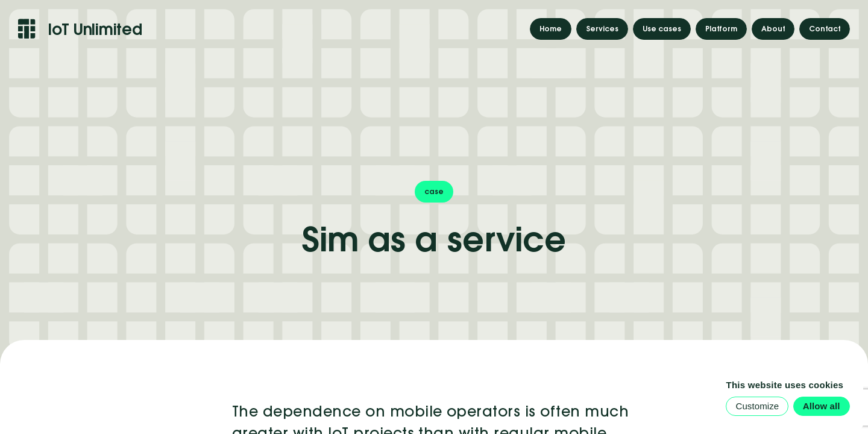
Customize (757, 406)
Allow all (822, 406)
